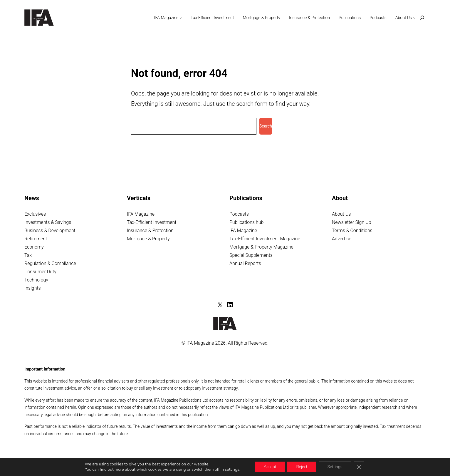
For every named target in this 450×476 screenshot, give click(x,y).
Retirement (36, 239)
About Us (341, 214)
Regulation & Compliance (50, 263)
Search (266, 126)
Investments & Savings (48, 222)
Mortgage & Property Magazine (261, 247)
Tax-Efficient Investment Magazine (265, 239)
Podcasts (239, 214)
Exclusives (35, 214)
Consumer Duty (40, 272)
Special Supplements (251, 255)
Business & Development (50, 231)
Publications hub (246, 222)
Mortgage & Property (148, 239)
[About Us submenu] (414, 18)
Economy (34, 247)
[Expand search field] (422, 18)
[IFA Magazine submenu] (181, 18)
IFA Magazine (141, 214)
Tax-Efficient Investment (152, 222)
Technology (36, 280)
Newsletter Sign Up (352, 222)
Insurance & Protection (150, 231)
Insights (33, 288)
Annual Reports (245, 263)
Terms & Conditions (352, 231)
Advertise (342, 239)
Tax (28, 255)
